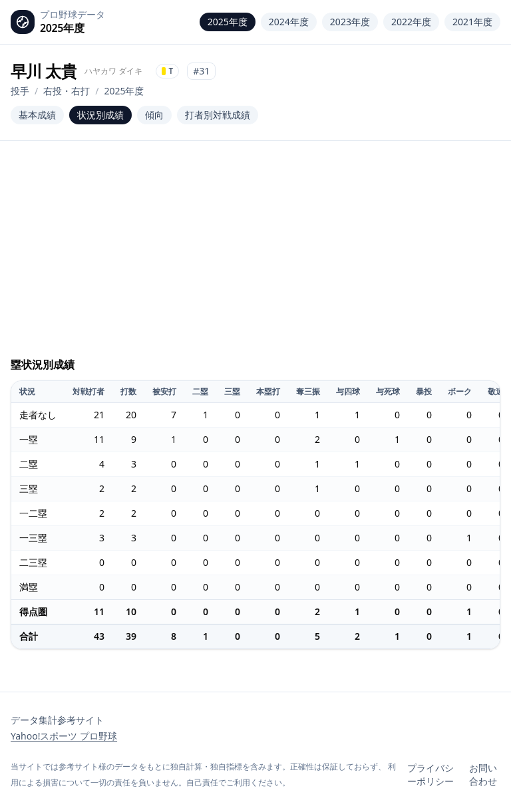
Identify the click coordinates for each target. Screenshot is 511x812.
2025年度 (228, 22)
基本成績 (37, 115)
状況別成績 (100, 115)
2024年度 (289, 22)
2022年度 (411, 22)
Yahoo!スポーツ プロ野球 (64, 736)
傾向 (154, 115)
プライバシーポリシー (430, 774)
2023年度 (350, 22)
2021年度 (472, 22)
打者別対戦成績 (218, 115)
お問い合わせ (483, 774)
